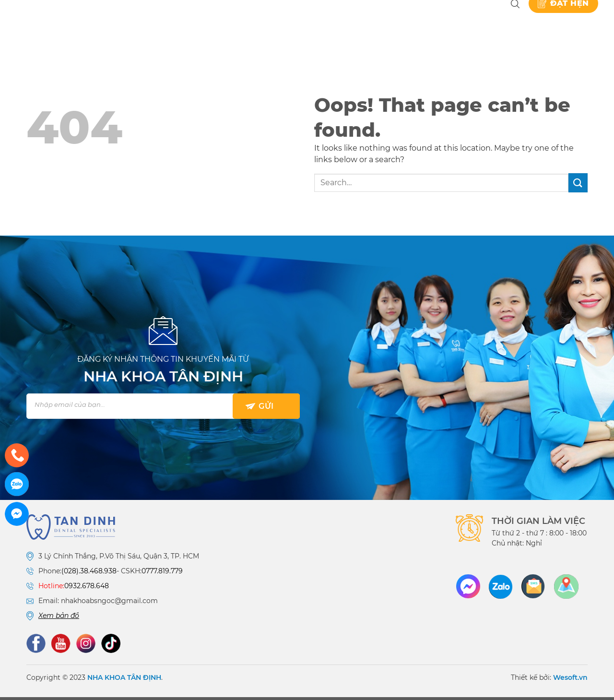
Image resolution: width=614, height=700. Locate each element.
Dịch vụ (280, 24)
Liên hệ (484, 24)
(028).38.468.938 (89, 574)
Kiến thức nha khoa (413, 24)
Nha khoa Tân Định (190, 24)
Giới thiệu (229, 24)
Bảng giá (338, 24)
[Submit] (578, 186)
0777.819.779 (162, 574)
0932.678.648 (87, 589)
